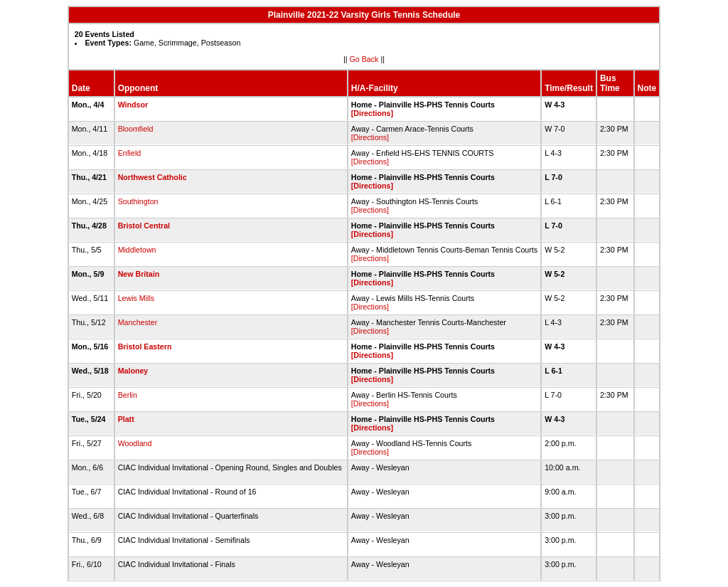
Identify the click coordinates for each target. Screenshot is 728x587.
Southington (138, 201)
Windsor (133, 105)
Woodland (135, 443)
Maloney (133, 371)
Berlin (128, 395)
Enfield (130, 153)
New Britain (139, 274)
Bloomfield (136, 129)
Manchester (138, 322)
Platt (126, 419)
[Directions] (372, 113)
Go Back (364, 59)
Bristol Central (144, 226)
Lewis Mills (136, 298)
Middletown (137, 250)
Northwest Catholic (152, 177)
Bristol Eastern (145, 347)
